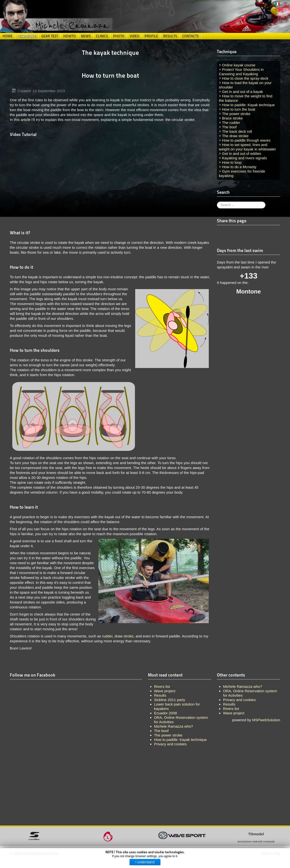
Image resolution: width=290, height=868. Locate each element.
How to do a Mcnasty (239, 167)
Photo (119, 36)
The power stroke (236, 114)
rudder (107, 636)
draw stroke (124, 636)
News (86, 36)
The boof (229, 127)
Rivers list (231, 709)
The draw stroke (235, 136)
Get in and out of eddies (242, 154)
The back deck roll (237, 131)
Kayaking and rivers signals (244, 158)
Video (134, 36)
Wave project (234, 713)
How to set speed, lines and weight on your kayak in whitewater (247, 147)
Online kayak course (239, 65)
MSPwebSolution (266, 720)
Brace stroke (232, 118)
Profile (151, 36)
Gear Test (50, 36)
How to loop (232, 162)
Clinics (102, 36)
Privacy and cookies (239, 700)
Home (7, 36)
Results (170, 36)
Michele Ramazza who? (243, 686)
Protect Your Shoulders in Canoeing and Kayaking (241, 72)
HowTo (70, 36)
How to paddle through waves (246, 140)
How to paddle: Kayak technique (248, 105)
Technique (27, 36)
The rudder (231, 123)
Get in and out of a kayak (243, 92)
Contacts (191, 36)
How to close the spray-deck (245, 78)
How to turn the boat (239, 109)
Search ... (217, 202)
